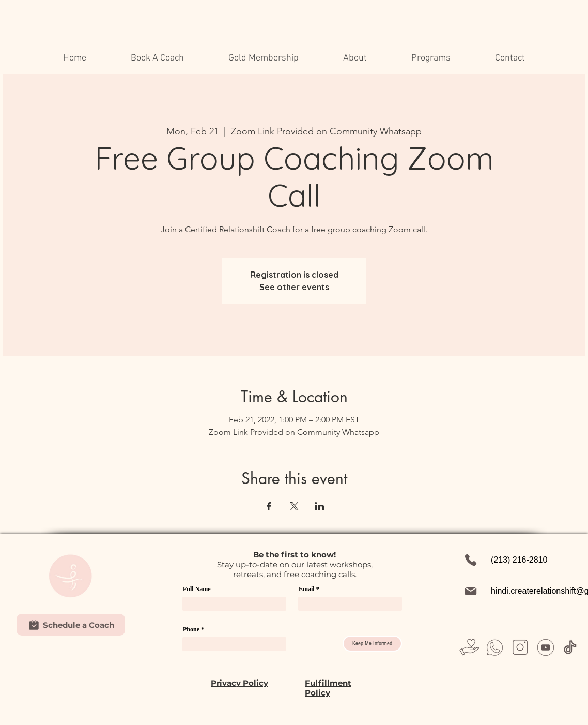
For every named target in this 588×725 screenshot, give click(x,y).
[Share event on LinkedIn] (320, 506)
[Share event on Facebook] (269, 506)
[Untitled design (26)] (495, 647)
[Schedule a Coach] (71, 625)
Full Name (197, 589)
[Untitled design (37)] (571, 647)
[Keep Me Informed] (372, 644)
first (290, 555)
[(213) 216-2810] (520, 560)
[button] (355, 58)
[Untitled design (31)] (545, 647)
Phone (191, 629)
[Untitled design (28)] (520, 647)
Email (307, 589)
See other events (294, 287)
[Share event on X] (294, 506)
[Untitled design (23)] (469, 647)
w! (331, 555)
